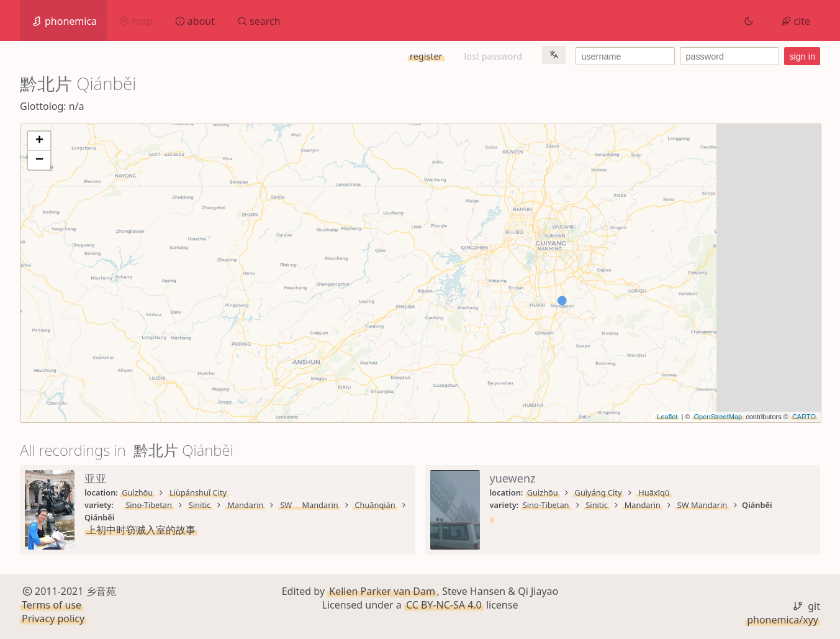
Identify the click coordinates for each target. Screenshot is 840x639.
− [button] (39, 160)
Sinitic (200, 505)
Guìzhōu (137, 492)
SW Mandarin (309, 505)
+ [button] (39, 141)
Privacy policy (53, 619)
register (426, 56)
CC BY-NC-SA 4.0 (444, 605)
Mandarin (245, 505)
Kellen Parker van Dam (382, 591)
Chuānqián (375, 505)
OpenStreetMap (718, 417)
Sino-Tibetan (149, 505)
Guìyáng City (598, 492)
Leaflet (667, 417)
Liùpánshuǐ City (198, 492)
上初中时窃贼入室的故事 (141, 530)
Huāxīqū (654, 492)
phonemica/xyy (783, 620)
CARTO (804, 417)
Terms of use (52, 605)
